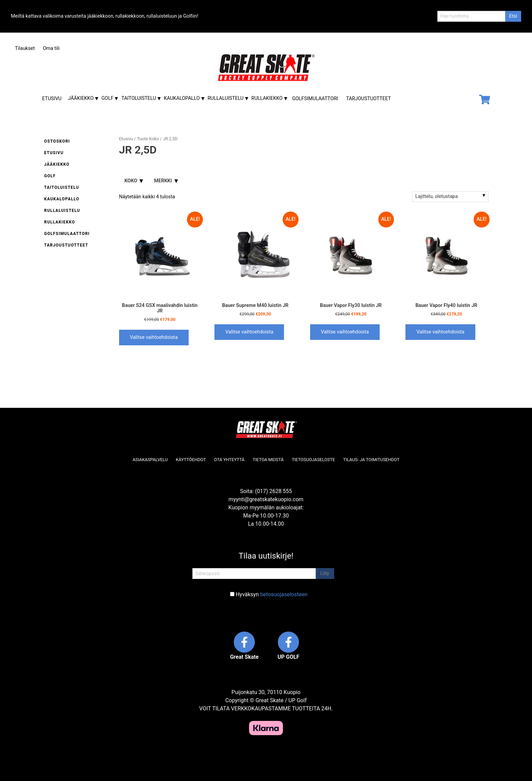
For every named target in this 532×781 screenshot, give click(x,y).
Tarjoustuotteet (368, 99)
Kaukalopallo (182, 98)
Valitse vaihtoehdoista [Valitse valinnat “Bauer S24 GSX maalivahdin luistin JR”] (154, 337)
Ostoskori (57, 141)
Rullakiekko (267, 98)
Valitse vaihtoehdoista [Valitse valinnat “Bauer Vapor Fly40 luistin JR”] (440, 332)
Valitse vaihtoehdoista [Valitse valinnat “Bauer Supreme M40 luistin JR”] (249, 332)
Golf (107, 98)
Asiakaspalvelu (150, 460)
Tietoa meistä (268, 460)
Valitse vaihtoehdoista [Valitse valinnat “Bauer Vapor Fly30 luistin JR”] (345, 332)
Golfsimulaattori (315, 99)
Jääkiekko (81, 98)
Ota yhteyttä (229, 460)
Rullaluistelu (226, 98)
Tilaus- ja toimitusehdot (371, 460)
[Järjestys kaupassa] (450, 197)
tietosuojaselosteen (284, 594)
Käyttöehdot (191, 460)
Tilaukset (25, 48)
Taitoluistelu (139, 98)
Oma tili (51, 48)
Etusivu (52, 99)
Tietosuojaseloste (313, 460)
